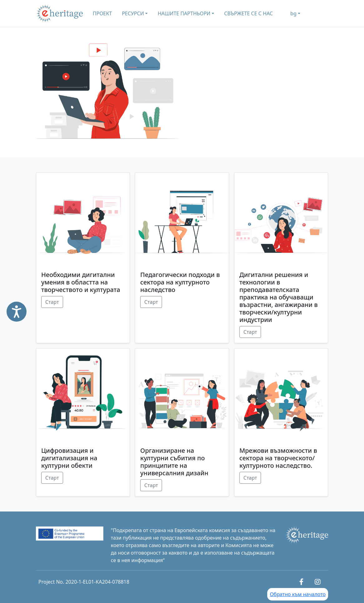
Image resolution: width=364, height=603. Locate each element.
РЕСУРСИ (133, 13)
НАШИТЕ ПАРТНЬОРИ (184, 13)
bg (293, 13)
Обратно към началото (298, 594)
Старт (52, 302)
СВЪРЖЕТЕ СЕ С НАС (248, 13)
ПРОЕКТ (102, 13)
